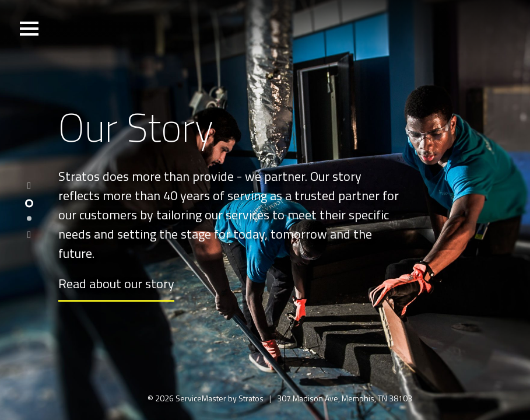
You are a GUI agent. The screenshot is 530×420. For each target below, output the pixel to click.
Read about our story (116, 284)
